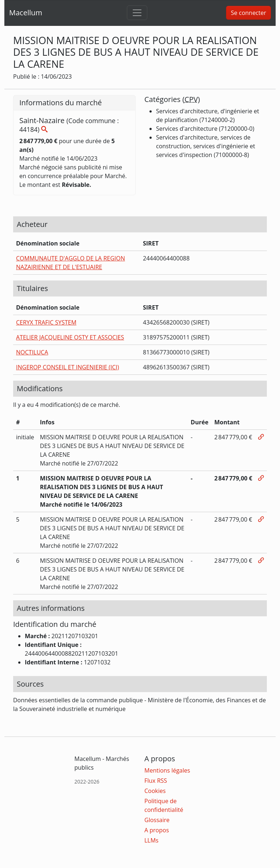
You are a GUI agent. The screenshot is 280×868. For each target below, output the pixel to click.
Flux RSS (156, 781)
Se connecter (248, 13)
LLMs (151, 840)
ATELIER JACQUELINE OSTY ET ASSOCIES (70, 337)
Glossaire (157, 820)
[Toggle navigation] (137, 13)
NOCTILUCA (32, 352)
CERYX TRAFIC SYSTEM (46, 322)
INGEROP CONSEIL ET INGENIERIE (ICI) (68, 367)
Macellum (26, 13)
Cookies (155, 791)
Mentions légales (167, 770)
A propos (157, 830)
